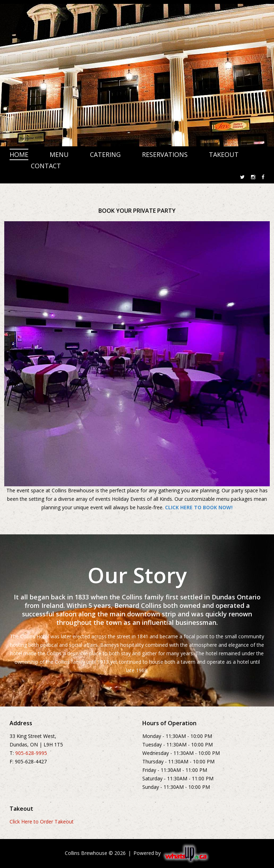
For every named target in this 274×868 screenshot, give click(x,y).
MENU (59, 154)
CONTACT (46, 166)
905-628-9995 (31, 753)
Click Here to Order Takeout (42, 822)
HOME (19, 154)
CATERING (105, 154)
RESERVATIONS (165, 154)
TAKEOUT (224, 154)
